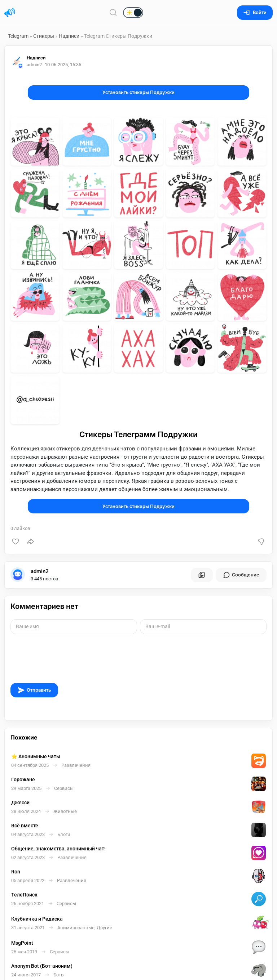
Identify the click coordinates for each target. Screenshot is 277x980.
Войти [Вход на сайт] (255, 12)
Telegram (18, 36)
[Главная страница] (10, 13)
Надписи (69, 36)
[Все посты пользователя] (202, 575)
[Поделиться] (31, 541)
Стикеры (44, 36)
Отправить (34, 690)
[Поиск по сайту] (113, 12)
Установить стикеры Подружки (138, 92)
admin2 (40, 571)
